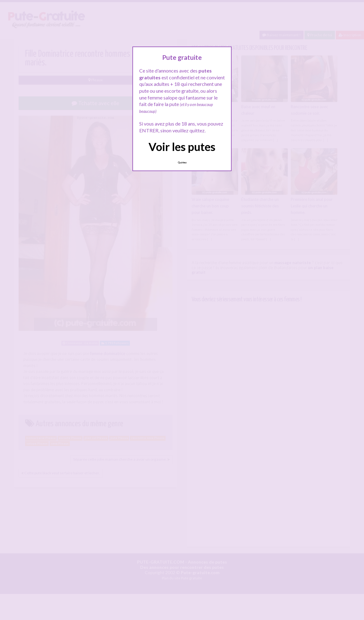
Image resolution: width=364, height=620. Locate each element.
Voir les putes (182, 147)
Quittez (182, 162)
